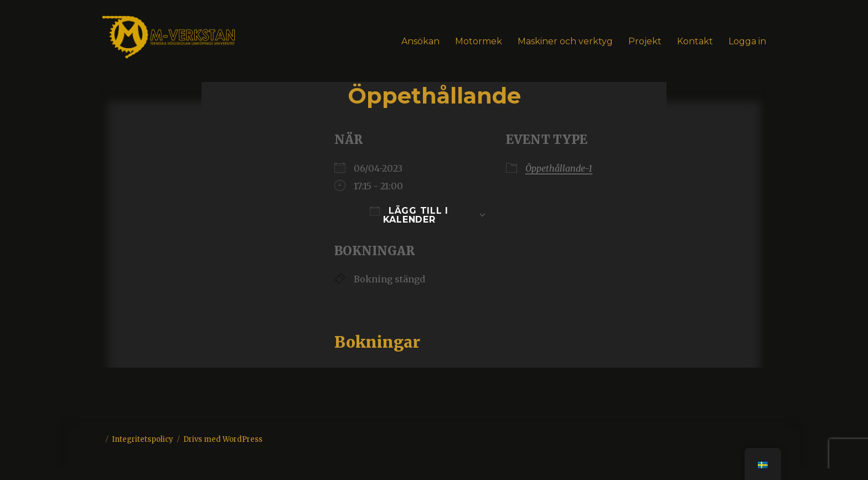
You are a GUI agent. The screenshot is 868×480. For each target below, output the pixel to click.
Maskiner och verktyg (565, 41)
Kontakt (695, 41)
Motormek (479, 41)
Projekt (645, 41)
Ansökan (420, 41)
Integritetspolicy (143, 439)
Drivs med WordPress (223, 439)
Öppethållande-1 (559, 168)
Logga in (747, 41)
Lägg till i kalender (409, 215)
